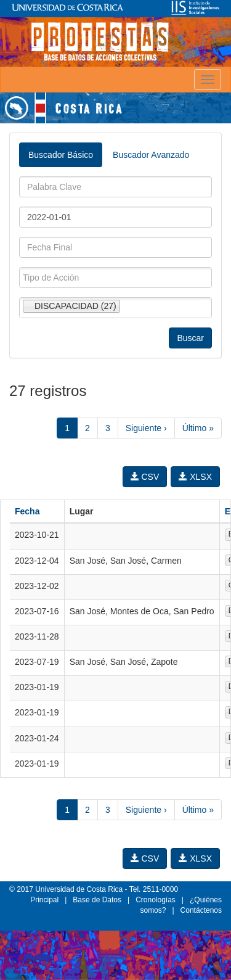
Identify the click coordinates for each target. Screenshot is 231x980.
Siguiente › (146, 428)
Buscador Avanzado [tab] (151, 155)
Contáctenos (201, 910)
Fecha (27, 511)
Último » (198, 428)
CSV (145, 477)
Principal (44, 900)
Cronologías (156, 900)
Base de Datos (97, 900)
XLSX (195, 477)
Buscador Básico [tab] (61, 155)
